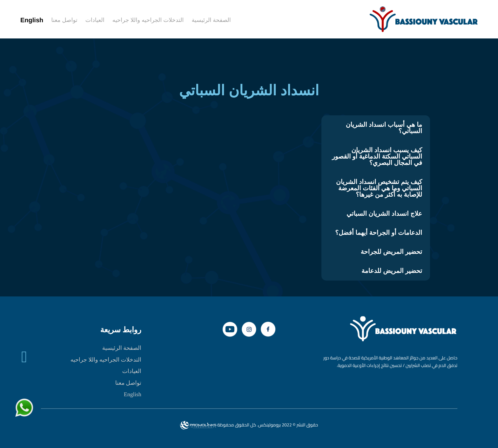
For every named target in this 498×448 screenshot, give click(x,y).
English (133, 394)
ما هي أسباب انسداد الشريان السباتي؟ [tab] (384, 128)
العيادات (132, 371)
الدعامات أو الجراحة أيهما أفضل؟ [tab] (379, 233)
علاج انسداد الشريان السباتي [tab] (384, 214)
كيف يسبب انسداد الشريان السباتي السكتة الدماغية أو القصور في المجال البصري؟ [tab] (377, 157)
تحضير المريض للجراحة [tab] (391, 252)
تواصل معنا (128, 383)
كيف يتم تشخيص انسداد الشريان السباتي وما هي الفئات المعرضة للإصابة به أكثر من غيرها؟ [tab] (379, 188)
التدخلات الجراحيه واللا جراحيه (106, 360)
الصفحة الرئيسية (122, 348)
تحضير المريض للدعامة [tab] (392, 271)
